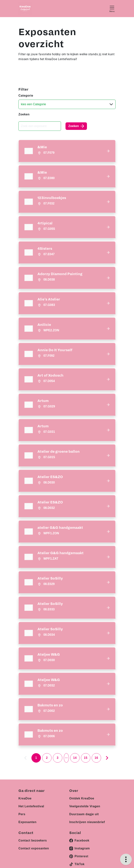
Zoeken (24, 114)
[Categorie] (67, 104)
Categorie (26, 96)
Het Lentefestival (31, 806)
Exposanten (27, 822)
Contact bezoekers (33, 840)
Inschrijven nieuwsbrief (87, 822)
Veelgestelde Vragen (85, 806)
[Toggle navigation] (112, 9)
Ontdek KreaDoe (82, 798)
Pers (22, 814)
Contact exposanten (34, 848)
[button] (67, 151)
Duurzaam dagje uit (84, 814)
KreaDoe (25, 798)
